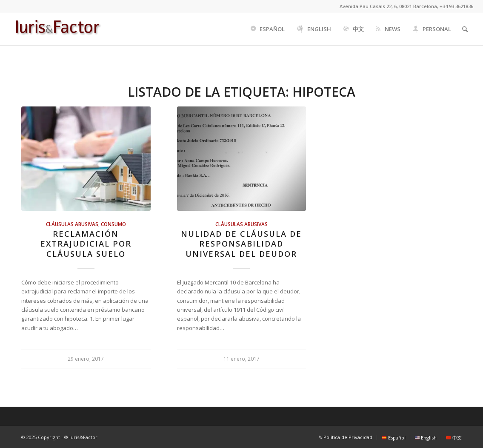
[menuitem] (267, 29)
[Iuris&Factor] (58, 29)
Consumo (113, 224)
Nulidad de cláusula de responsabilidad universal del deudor (241, 244)
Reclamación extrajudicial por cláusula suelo (86, 244)
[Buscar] (465, 29)
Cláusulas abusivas (72, 224)
